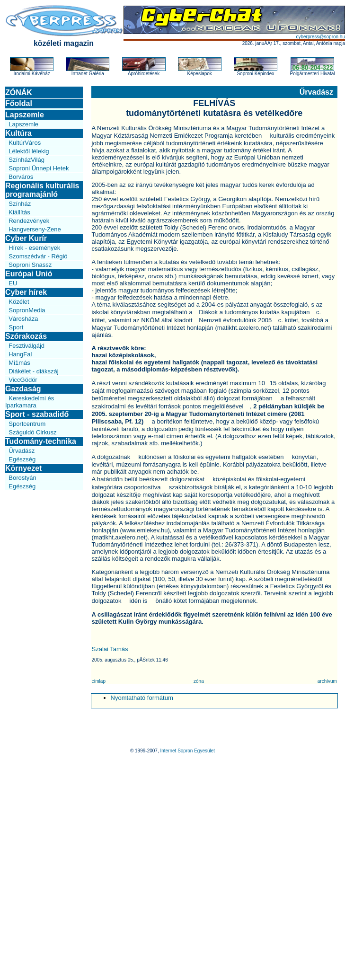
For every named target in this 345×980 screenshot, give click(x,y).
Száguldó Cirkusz (32, 432)
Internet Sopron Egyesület (187, 751)
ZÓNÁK (19, 93)
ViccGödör (23, 380)
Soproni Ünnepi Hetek (39, 168)
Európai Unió (29, 274)
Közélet (19, 302)
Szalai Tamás (110, 649)
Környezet (23, 468)
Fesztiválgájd (27, 346)
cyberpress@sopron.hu (320, 37)
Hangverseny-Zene (35, 229)
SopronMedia (27, 310)
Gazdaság (23, 389)
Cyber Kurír (26, 238)
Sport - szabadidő (37, 414)
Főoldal (19, 103)
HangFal (20, 354)
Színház (20, 204)
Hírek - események (34, 248)
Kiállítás (19, 212)
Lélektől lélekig (29, 151)
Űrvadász (22, 451)
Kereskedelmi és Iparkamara (30, 402)
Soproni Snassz (30, 265)
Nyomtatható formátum (142, 698)
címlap (99, 681)
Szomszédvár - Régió (38, 256)
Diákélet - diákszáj (34, 371)
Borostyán (22, 478)
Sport (16, 327)
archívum (327, 681)
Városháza (23, 319)
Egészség (22, 459)
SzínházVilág (27, 160)
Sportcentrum (27, 424)
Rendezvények (29, 221)
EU (13, 283)
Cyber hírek (26, 292)
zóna (199, 681)
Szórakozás (26, 336)
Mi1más (19, 363)
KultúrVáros (25, 143)
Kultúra (18, 133)
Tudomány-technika (41, 441)
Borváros (21, 177)
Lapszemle (25, 115)
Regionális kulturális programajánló (42, 190)
